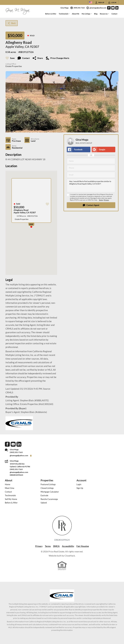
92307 (35, 47)
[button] (91, 205)
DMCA (56, 546)
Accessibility (68, 546)
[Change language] (91, 2)
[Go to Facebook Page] (109, 8)
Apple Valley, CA (17, 47)
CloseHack (70, 556)
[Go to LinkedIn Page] (117, 8)
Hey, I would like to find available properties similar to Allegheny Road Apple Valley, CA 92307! (91, 186)
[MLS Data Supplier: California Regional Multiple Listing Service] (62, 596)
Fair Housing (83, 546)
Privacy (106, 200)
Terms (101, 200)
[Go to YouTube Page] (113, 8)
